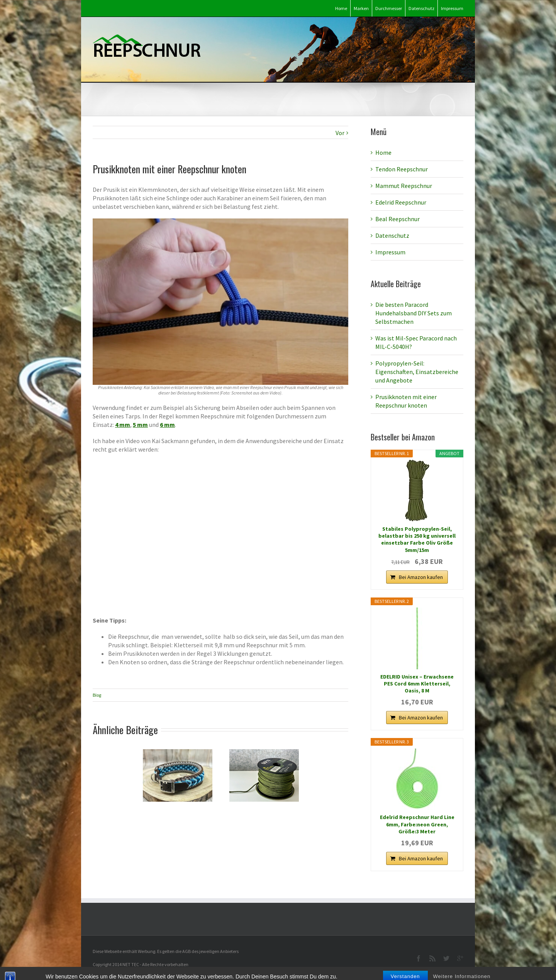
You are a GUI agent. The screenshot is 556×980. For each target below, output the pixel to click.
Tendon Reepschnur (402, 169)
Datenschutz (421, 8)
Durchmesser (389, 8)
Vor (340, 133)
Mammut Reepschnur (404, 186)
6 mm (167, 425)
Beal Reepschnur (398, 219)
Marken (361, 8)
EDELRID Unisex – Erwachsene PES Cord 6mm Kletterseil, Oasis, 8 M (417, 684)
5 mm (140, 425)
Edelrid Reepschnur (401, 202)
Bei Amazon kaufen (421, 577)
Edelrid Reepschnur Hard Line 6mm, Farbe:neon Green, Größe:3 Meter (417, 824)
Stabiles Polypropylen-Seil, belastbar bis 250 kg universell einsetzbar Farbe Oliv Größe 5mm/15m (417, 539)
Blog (97, 695)
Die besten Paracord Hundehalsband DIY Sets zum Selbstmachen (414, 313)
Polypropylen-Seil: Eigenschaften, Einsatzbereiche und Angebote (417, 372)
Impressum (452, 8)
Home (341, 8)
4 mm (123, 425)
